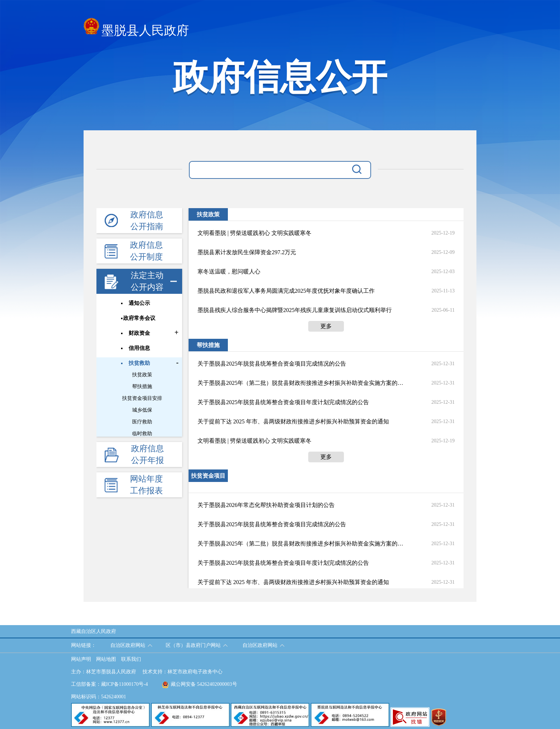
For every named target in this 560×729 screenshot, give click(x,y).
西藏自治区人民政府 (94, 631)
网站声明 (81, 659)
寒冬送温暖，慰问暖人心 (229, 272)
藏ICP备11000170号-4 (124, 684)
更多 (326, 326)
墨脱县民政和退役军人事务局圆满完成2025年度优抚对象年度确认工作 (286, 291)
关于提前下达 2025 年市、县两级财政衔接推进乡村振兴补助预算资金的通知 (293, 421)
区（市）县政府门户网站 (193, 645)
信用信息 (139, 348)
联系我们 (131, 659)
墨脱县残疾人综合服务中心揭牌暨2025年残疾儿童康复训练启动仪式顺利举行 (295, 310)
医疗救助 (142, 422)
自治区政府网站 (128, 645)
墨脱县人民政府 (136, 28)
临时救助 (142, 434)
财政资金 (139, 333)
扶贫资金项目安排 (142, 398)
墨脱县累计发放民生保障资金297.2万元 (247, 252)
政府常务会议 (139, 318)
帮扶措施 (142, 386)
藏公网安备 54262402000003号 (199, 684)
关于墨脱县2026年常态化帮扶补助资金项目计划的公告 (266, 505)
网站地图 (106, 659)
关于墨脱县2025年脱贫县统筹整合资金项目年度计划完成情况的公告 (283, 402)
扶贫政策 (142, 375)
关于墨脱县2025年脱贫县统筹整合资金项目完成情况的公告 (272, 364)
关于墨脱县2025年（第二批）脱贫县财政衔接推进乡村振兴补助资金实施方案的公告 (300, 383)
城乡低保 (142, 410)
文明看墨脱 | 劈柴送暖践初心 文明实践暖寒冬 (254, 233)
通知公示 (139, 303)
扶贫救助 (139, 363)
